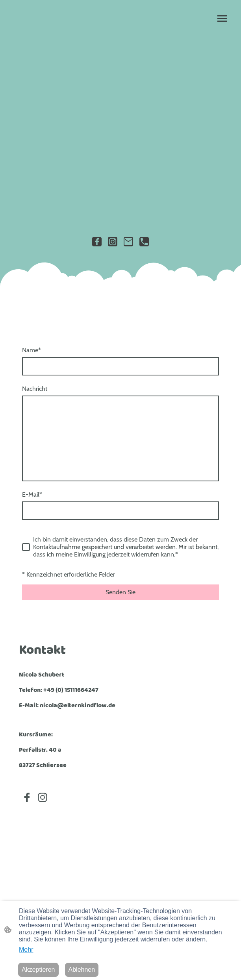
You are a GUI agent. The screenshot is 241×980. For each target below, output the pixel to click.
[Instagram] (113, 242)
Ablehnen (82, 970)
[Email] (128, 242)
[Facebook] (97, 242)
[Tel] (144, 242)
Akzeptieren (38, 970)
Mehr (26, 949)
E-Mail (32, 495)
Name (32, 350)
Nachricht (35, 389)
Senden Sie (120, 592)
